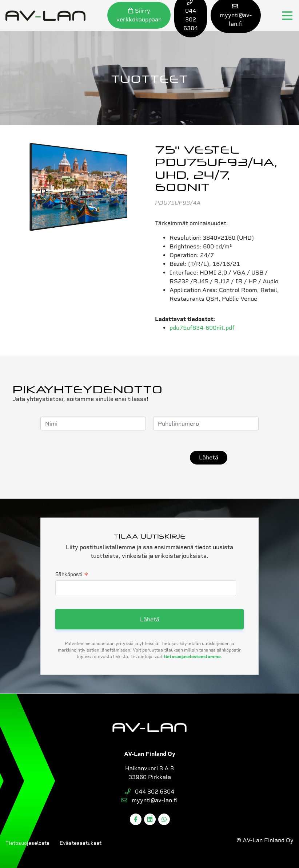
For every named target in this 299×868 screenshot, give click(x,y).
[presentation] (127, 458)
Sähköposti (72, 575)
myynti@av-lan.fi (149, 800)
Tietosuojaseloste (27, 843)
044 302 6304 (149, 792)
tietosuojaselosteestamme (192, 657)
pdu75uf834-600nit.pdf (202, 328)
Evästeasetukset (81, 843)
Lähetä (209, 457)
